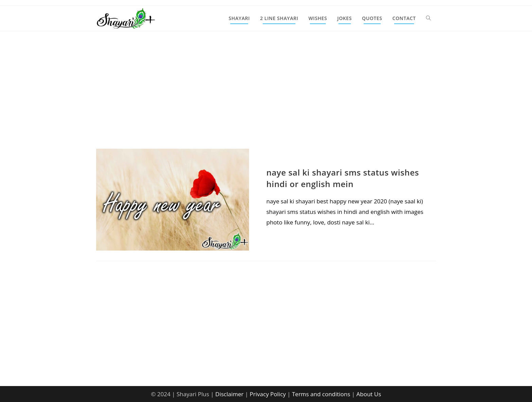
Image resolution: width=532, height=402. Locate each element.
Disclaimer (229, 394)
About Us (369, 394)
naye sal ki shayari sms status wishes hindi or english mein (343, 178)
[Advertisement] (266, 98)
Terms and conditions (321, 394)
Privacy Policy (268, 394)
